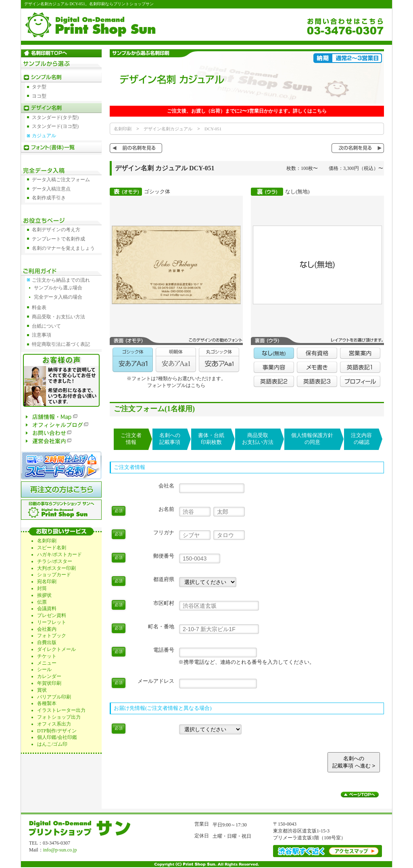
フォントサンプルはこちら (176, 385)
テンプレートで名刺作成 (58, 239)
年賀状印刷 (49, 683)
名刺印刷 (123, 129)
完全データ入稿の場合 (58, 297)
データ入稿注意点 (51, 189)
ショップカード (54, 575)
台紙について (46, 326)
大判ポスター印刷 (56, 568)
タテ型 (39, 87)
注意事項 (42, 335)
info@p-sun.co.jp (60, 850)
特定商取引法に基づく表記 (61, 344)
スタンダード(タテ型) (55, 117)
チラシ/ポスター (55, 561)
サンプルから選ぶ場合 (58, 288)
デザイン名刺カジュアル (168, 129)
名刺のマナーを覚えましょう (63, 248)
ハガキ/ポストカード (59, 554)
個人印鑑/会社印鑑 (57, 737)
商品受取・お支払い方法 (58, 317)
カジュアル (44, 136)
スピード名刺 (52, 548)
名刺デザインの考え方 (56, 230)
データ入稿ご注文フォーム (61, 180)
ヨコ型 (39, 96)
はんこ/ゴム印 (52, 744)
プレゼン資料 (52, 615)
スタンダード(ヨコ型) (55, 126)
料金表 (39, 307)
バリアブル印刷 (54, 697)
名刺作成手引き (49, 198)
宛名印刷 (47, 581)
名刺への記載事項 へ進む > (354, 762)
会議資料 (47, 609)
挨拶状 (44, 595)
